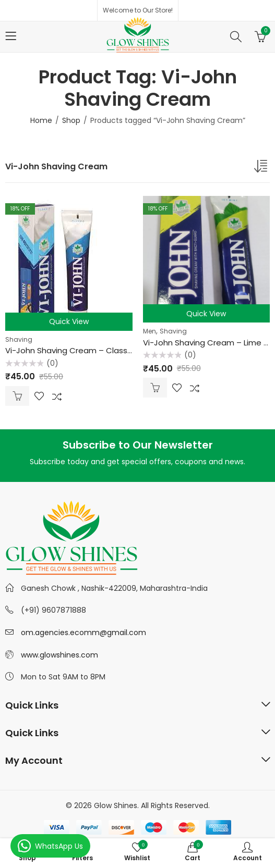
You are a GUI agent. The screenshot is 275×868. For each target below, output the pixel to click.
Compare (57, 396)
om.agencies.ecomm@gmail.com (83, 633)
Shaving (19, 339)
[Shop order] (262, 168)
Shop (71, 120)
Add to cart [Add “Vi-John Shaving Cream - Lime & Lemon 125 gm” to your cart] (155, 388)
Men (150, 331)
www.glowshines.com (59, 655)
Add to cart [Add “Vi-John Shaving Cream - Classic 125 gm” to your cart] (17, 396)
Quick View (69, 321)
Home (41, 120)
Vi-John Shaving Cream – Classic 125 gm (84, 350)
